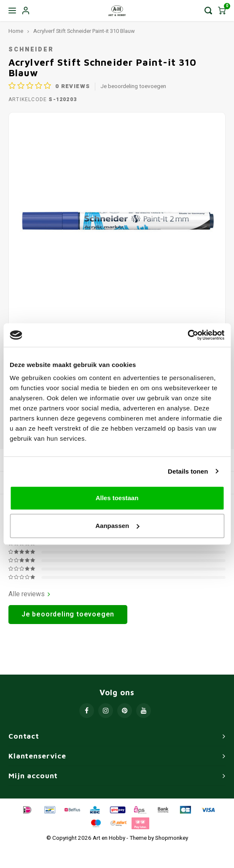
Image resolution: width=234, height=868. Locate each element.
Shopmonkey (172, 838)
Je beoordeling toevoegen (133, 87)
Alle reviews (29, 594)
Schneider (31, 50)
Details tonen (188, 471)
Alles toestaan (117, 498)
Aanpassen (117, 526)
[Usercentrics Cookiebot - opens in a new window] (187, 335)
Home (16, 31)
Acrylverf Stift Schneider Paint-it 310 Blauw (84, 31)
